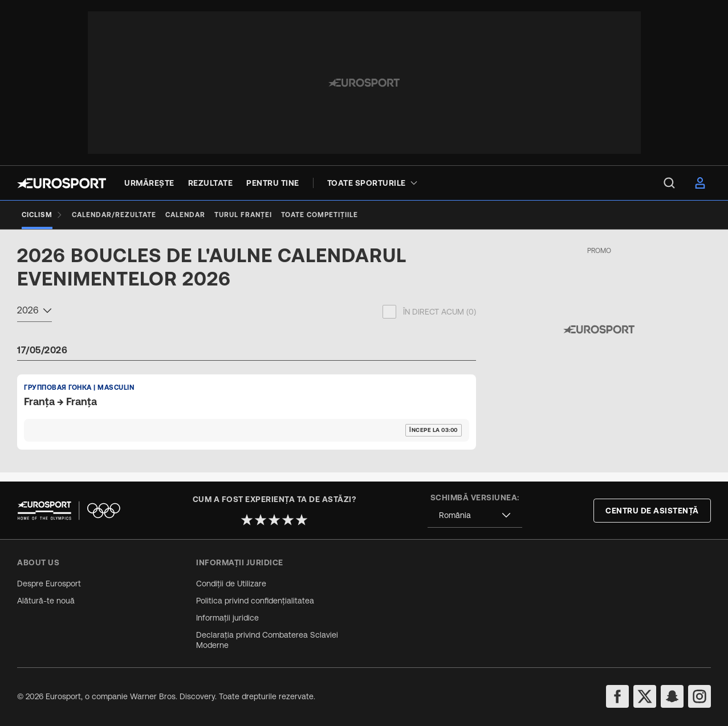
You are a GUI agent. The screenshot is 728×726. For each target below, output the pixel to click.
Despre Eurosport (49, 584)
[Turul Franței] (243, 215)
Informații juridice (227, 618)
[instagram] (699, 696)
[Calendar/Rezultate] (114, 215)
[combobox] (34, 321)
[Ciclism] (42, 215)
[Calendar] (185, 215)
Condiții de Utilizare (231, 584)
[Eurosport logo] (62, 183)
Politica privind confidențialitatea (255, 601)
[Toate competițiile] (320, 215)
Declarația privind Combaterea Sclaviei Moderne (267, 640)
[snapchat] (672, 696)
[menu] (669, 183)
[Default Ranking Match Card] (247, 421)
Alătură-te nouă (46, 601)
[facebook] (617, 696)
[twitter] (645, 696)
